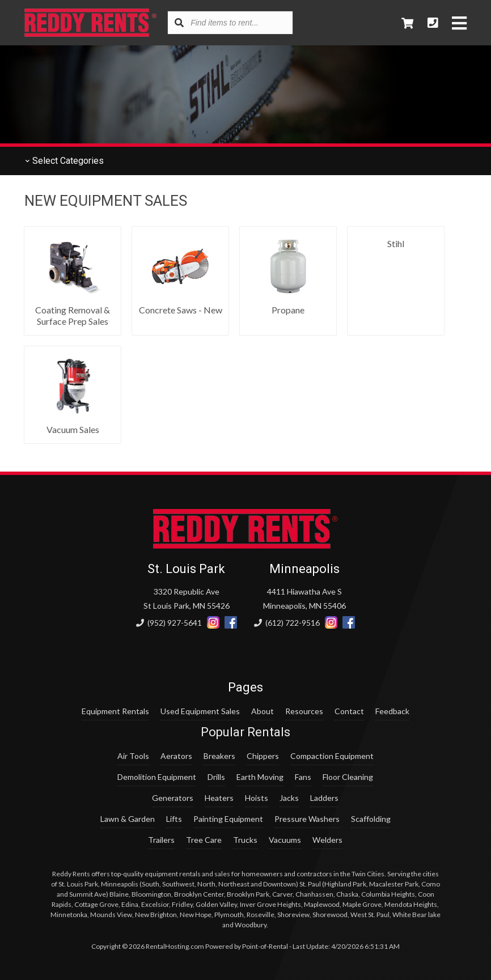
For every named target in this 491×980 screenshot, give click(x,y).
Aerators (176, 756)
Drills (216, 777)
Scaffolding (371, 819)
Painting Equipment (228, 819)
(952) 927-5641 (169, 623)
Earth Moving (260, 777)
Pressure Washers (307, 819)
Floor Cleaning (348, 777)
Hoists (257, 798)
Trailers (161, 840)
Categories (64, 161)
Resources (304, 711)
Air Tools (133, 756)
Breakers (219, 756)
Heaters (219, 798)
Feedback (392, 711)
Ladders (324, 798)
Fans (303, 777)
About (263, 711)
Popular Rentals (246, 732)
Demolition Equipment (157, 777)
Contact (349, 711)
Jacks (289, 798)
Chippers (263, 756)
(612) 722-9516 (287, 623)
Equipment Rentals (115, 711)
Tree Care (204, 840)
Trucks (245, 840)
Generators (173, 798)
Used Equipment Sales (200, 711)
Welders (327, 840)
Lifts (174, 819)
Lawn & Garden (128, 819)
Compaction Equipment (332, 756)
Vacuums (285, 840)
